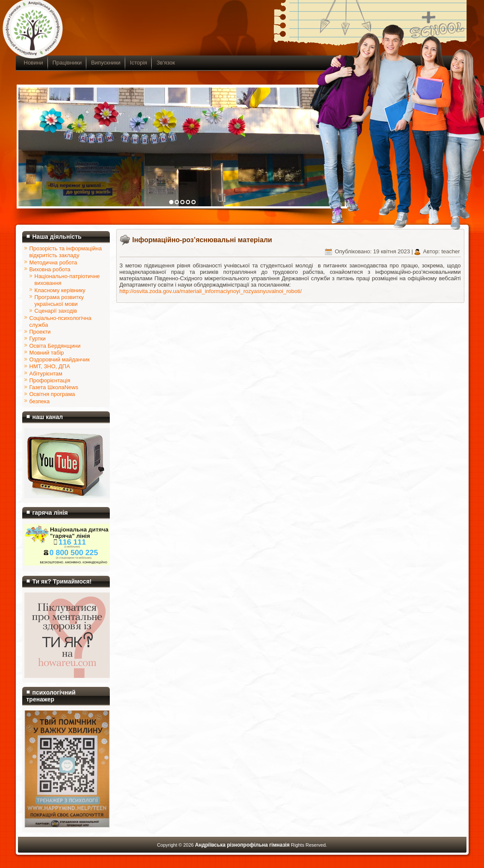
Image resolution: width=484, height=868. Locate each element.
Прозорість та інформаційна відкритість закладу (66, 252)
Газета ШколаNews (54, 387)
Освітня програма (52, 394)
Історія (138, 63)
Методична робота (53, 262)
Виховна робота (50, 269)
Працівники (67, 63)
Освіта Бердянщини (55, 346)
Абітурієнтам (46, 374)
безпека (40, 401)
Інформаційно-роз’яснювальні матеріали (202, 240)
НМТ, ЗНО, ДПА (50, 366)
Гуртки (38, 339)
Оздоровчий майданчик (60, 359)
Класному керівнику (60, 290)
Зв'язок (166, 63)
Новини (34, 63)
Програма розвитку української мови (59, 301)
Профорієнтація (50, 380)
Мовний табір (47, 353)
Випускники (106, 63)
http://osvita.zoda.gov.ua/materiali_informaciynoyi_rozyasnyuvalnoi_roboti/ (211, 291)
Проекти (40, 332)
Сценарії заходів (56, 311)
